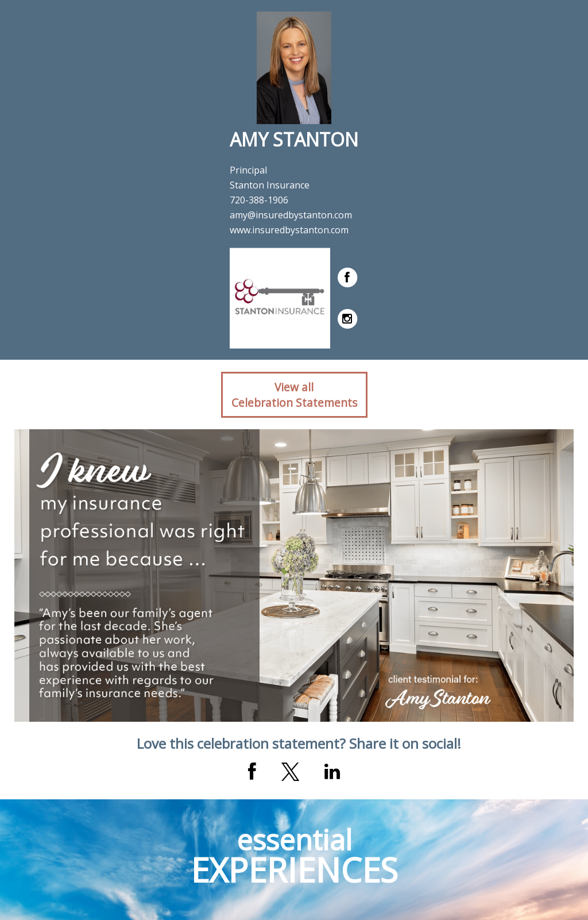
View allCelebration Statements (294, 395)
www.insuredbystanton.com (289, 230)
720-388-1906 (259, 200)
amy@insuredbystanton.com (291, 215)
